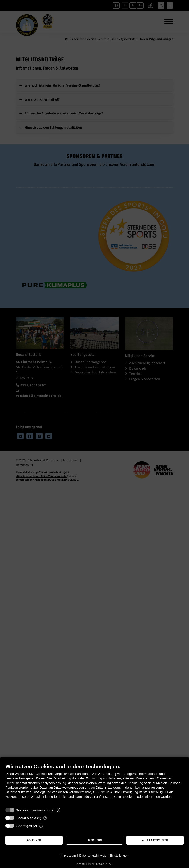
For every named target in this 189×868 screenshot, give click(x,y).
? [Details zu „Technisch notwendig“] (58, 810)
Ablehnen (34, 840)
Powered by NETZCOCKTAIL (94, 864)
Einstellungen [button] (119, 856)
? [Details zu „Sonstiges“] (41, 826)
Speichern (95, 840)
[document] (94, 784)
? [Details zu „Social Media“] (45, 818)
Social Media (26, 818)
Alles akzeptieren (155, 840)
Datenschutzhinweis (93, 856)
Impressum (68, 856)
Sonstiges (24, 826)
